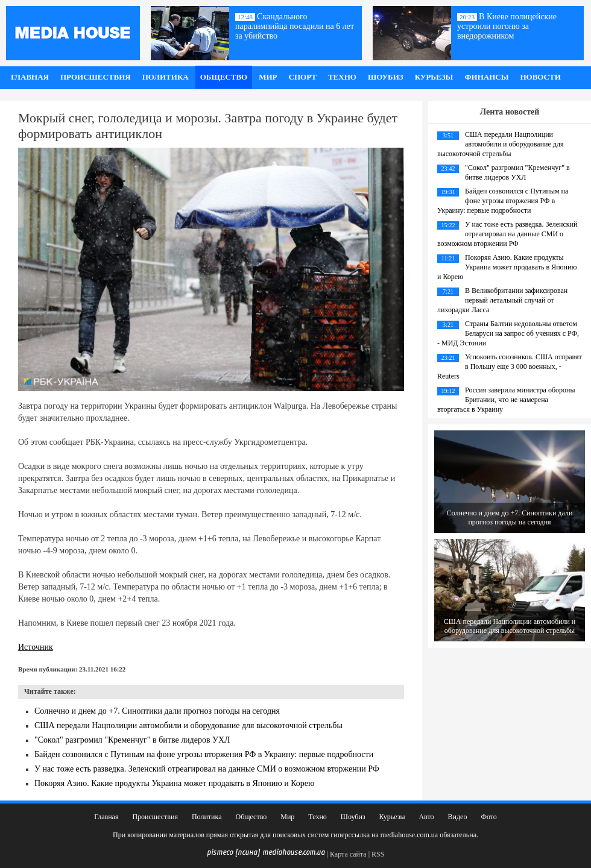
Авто (426, 817)
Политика (166, 77)
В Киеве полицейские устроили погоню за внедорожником (507, 26)
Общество (224, 77)
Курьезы (434, 77)
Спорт (303, 77)
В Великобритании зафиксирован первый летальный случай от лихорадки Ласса (502, 300)
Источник (36, 647)
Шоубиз (386, 77)
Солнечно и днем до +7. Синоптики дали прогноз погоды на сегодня (157, 711)
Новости (540, 77)
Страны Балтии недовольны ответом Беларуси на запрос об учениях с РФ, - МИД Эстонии (508, 333)
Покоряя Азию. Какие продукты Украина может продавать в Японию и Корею (175, 783)
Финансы (486, 77)
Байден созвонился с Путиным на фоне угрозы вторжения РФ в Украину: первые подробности (204, 754)
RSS (378, 854)
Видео (458, 817)
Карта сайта (348, 854)
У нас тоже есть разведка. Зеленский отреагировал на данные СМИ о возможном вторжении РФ (207, 769)
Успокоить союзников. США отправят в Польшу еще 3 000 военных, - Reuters (510, 366)
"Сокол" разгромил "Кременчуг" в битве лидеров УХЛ (132, 740)
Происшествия (96, 77)
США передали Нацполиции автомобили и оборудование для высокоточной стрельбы (188, 725)
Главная (30, 77)
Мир (268, 77)
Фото (488, 817)
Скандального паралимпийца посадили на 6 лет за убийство (295, 26)
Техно (342, 77)
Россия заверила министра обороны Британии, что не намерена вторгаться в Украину (506, 400)
